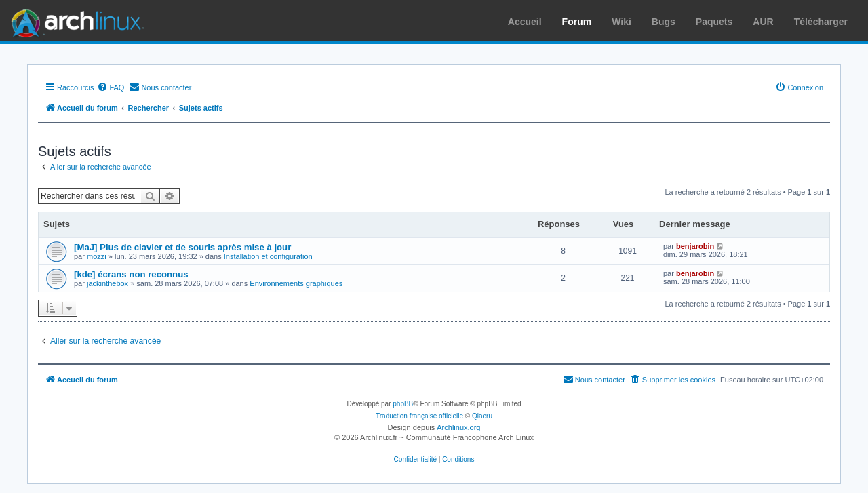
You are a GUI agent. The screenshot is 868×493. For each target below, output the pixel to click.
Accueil (525, 22)
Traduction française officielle (419, 416)
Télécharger (821, 22)
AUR (763, 22)
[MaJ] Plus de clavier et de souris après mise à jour (182, 247)
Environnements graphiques (296, 283)
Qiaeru (482, 416)
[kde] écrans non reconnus (131, 274)
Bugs (664, 22)
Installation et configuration (268, 256)
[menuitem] (111, 87)
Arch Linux (75, 20)
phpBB (403, 404)
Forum (577, 22)
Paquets (714, 22)
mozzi (97, 256)
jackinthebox (107, 283)
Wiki (622, 22)
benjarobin (695, 246)
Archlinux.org (458, 427)
